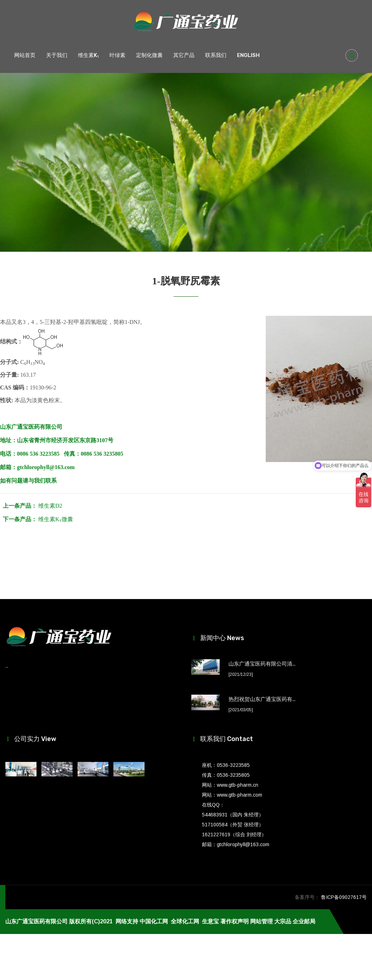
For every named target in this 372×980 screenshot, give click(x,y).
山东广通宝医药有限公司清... (262, 664)
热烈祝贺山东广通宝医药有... (262, 699)
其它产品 (184, 55)
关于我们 (57, 55)
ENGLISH (248, 55)
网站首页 (25, 55)
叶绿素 (117, 55)
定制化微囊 (149, 55)
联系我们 (216, 55)
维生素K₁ (88, 55)
